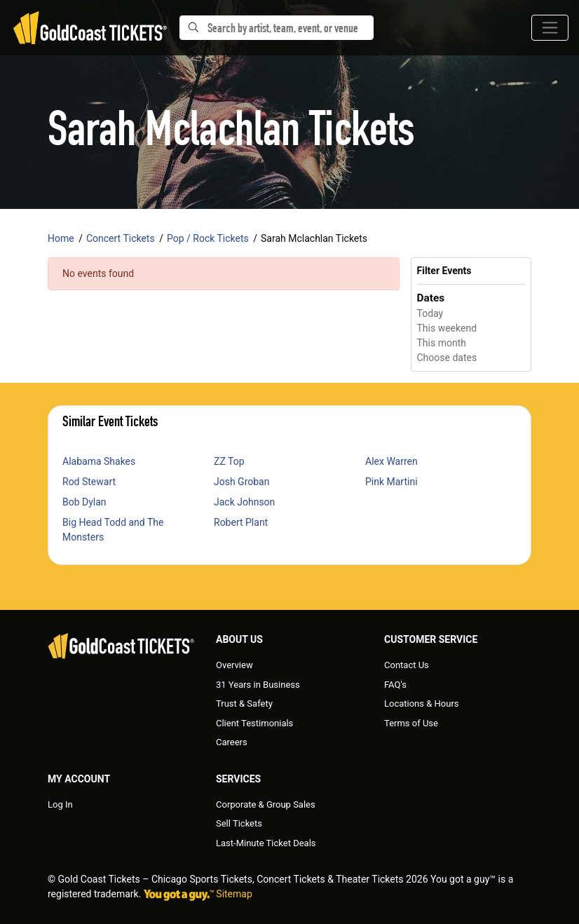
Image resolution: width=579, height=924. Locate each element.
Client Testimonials (254, 723)
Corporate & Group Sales (266, 804)
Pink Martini (391, 482)
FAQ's (395, 685)
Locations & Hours (422, 704)
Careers (232, 742)
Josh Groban (241, 482)
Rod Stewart (89, 482)
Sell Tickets (239, 823)
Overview (234, 665)
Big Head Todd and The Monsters (113, 530)
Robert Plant (241, 522)
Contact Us (407, 665)
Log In (60, 804)
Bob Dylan (84, 502)
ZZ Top (229, 461)
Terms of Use (411, 723)
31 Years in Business (258, 685)
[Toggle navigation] (550, 28)
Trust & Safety (244, 704)
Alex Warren (391, 461)
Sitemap (234, 894)
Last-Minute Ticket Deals (266, 843)
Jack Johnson (244, 502)
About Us (239, 639)
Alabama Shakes (99, 461)
